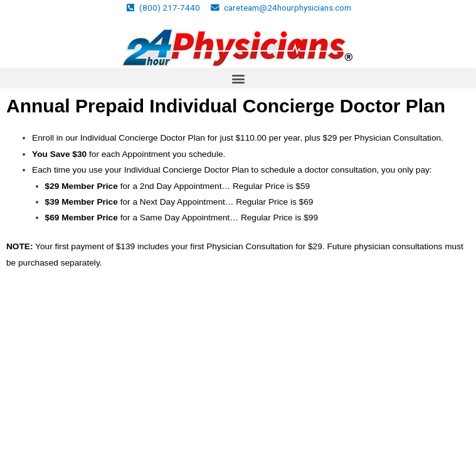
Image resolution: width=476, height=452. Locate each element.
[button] (238, 78)
